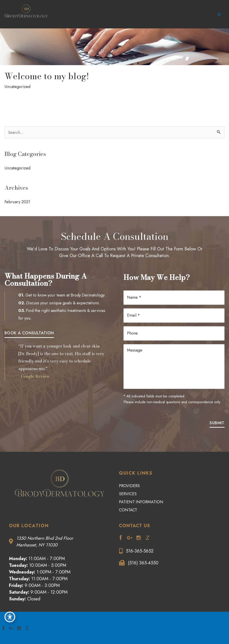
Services (128, 483)
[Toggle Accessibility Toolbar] (10, 616)
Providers (129, 475)
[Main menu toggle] (219, 13)
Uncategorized (17, 84)
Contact (128, 499)
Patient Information (141, 491)
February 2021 (17, 199)
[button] (29, 331)
